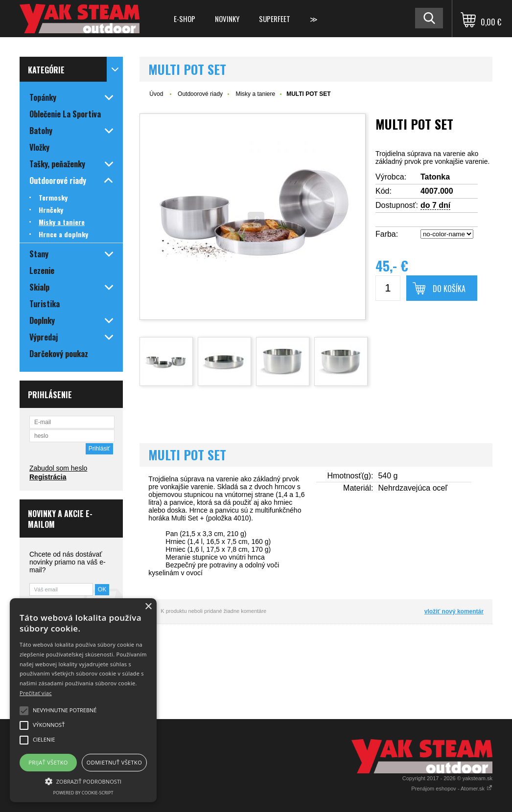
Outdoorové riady (200, 94)
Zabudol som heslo (58, 468)
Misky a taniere (255, 94)
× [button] (148, 607)
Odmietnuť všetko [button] (114, 762)
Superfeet (275, 19)
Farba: (387, 234)
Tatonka (435, 177)
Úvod (156, 94)
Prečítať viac (36, 693)
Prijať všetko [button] (48, 762)
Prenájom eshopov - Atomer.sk (452, 789)
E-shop (185, 19)
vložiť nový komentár (454, 611)
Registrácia (48, 477)
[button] (83, 781)
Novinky (227, 19)
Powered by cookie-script (83, 793)
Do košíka (449, 289)
